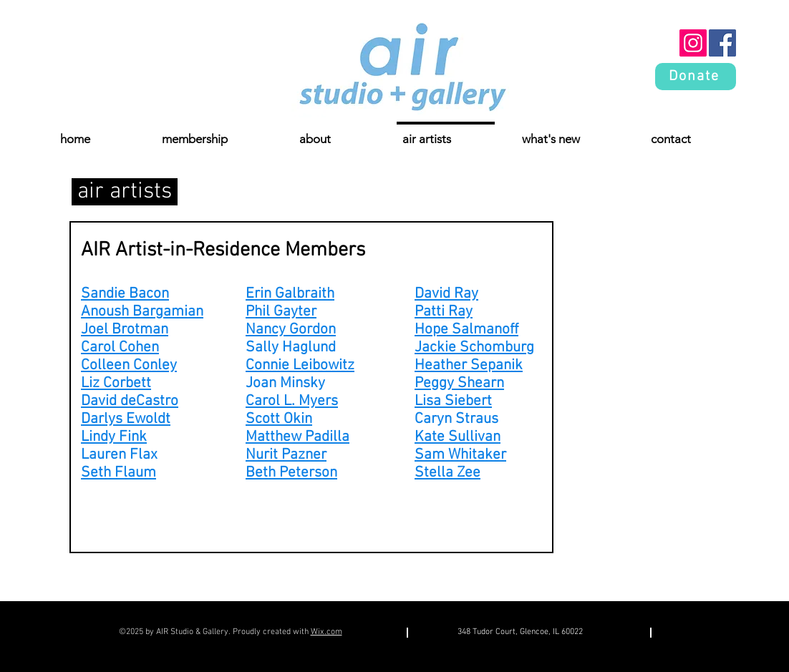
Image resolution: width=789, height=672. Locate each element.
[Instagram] (693, 43)
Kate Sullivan (458, 437)
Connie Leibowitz (300, 365)
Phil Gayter (281, 312)
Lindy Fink (114, 437)
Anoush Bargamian (142, 312)
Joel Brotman (125, 330)
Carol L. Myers (292, 401)
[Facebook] (722, 43)
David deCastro (130, 401)
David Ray (446, 294)
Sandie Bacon (125, 294)
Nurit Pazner (286, 455)
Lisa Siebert (453, 401)
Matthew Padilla (297, 437)
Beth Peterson (291, 473)
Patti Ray (444, 312)
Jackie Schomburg (474, 347)
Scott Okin (279, 419)
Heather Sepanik (469, 365)
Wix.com (326, 632)
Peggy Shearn (459, 383)
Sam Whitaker (460, 455)
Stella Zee (447, 473)
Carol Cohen (120, 347)
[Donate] (696, 77)
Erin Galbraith (290, 294)
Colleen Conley (129, 365)
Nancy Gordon (291, 330)
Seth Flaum (118, 473)
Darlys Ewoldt (126, 419)
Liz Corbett (116, 383)
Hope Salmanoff (466, 330)
